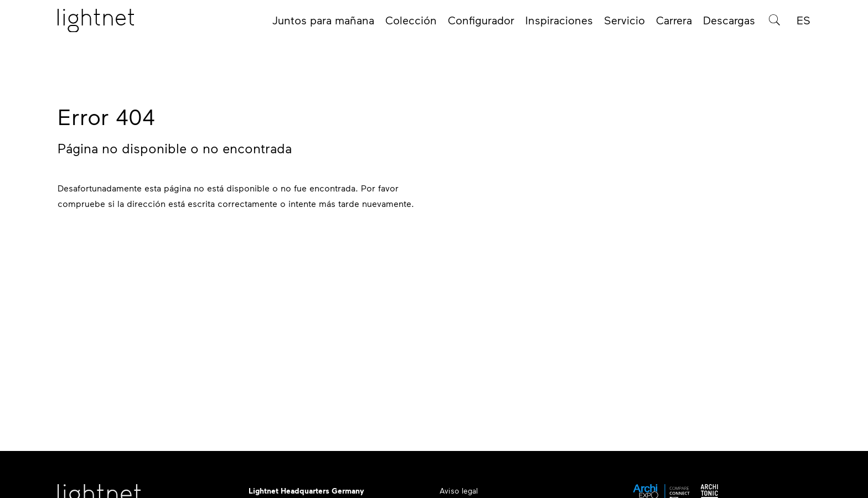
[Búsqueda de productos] (774, 23)
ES (804, 23)
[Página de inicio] (96, 24)
